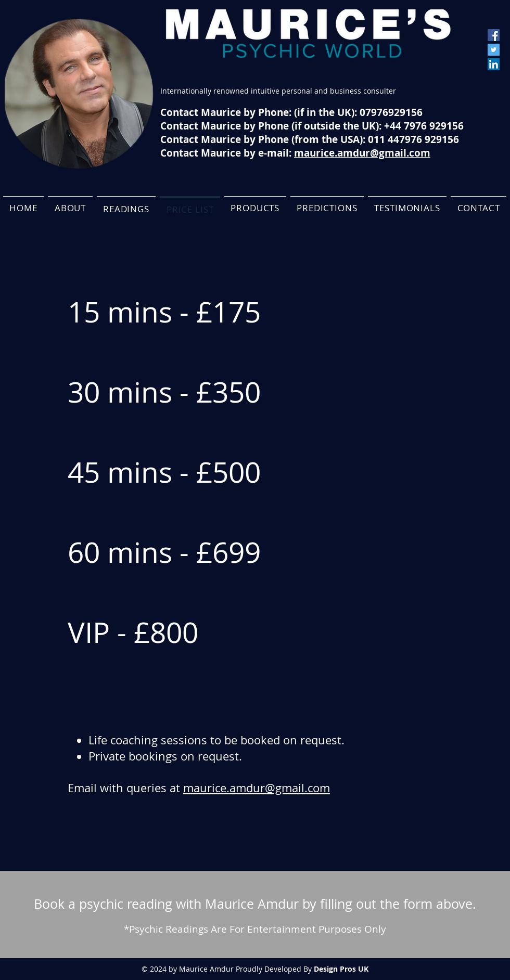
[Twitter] (494, 50)
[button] (126, 208)
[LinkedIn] (494, 64)
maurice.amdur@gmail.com (257, 788)
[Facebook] (494, 35)
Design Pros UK (341, 969)
